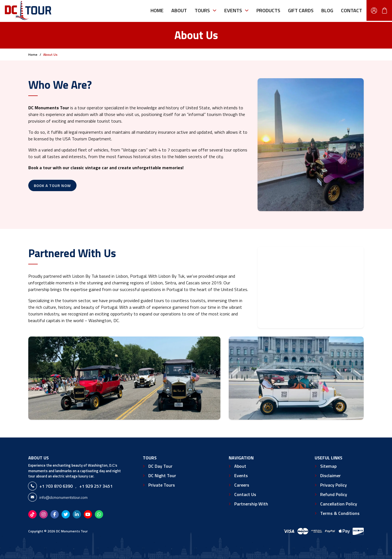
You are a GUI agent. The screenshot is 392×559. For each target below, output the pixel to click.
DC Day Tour (160, 466)
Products (268, 10)
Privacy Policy (334, 485)
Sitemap (328, 466)
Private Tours (162, 485)
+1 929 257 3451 (96, 486)
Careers (242, 485)
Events (236, 10)
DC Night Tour (162, 475)
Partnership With (251, 504)
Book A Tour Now (52, 185)
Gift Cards (301, 10)
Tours (206, 10)
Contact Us (245, 494)
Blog (327, 10)
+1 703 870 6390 (56, 486)
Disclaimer (330, 475)
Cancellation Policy (339, 504)
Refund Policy (334, 494)
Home (157, 10)
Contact (352, 10)
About (179, 10)
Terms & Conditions (340, 513)
